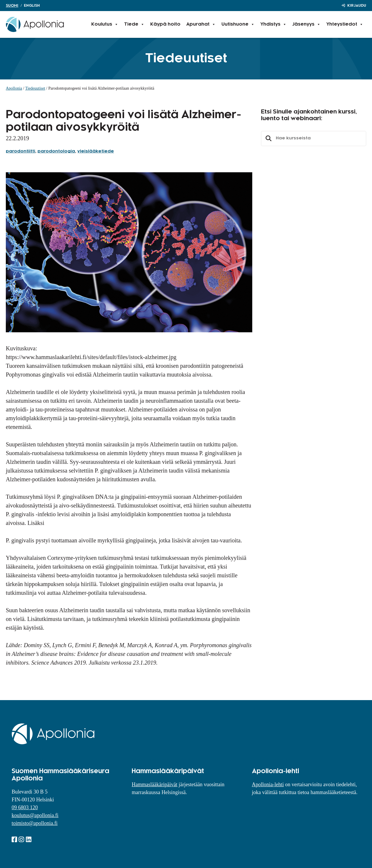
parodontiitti (20, 151)
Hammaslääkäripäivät (154, 784)
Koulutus (105, 24)
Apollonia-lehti (268, 784)
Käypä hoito (165, 24)
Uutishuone (238, 24)
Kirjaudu (357, 6)
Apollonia (14, 88)
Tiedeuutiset (35, 88)
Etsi (268, 139)
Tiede (134, 24)
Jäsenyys (306, 24)
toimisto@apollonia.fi (35, 823)
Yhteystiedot (345, 24)
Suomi (12, 6)
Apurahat (201, 24)
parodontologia (56, 151)
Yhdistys (273, 24)
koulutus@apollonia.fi (35, 815)
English (32, 6)
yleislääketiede (96, 151)
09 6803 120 (25, 807)
